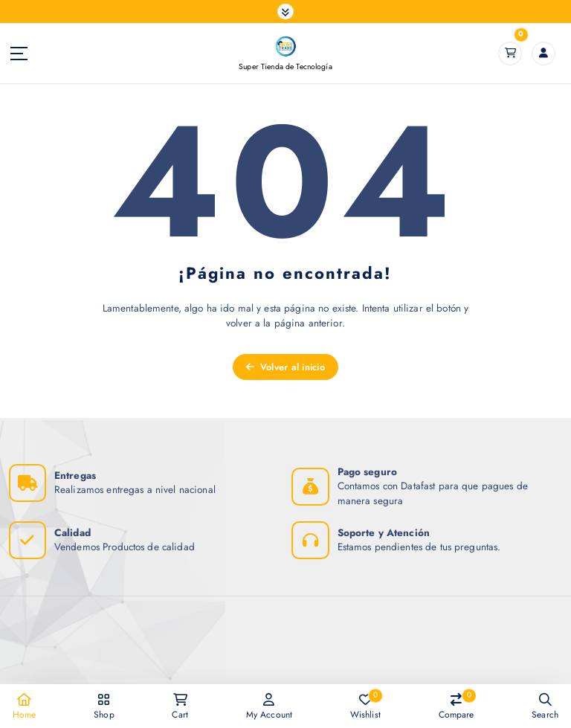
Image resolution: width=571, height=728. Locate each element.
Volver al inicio (285, 367)
